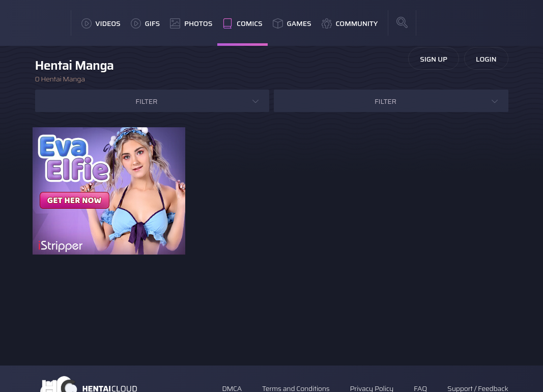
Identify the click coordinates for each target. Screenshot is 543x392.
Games (292, 23)
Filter (146, 101)
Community (350, 23)
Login (486, 59)
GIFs (146, 23)
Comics (242, 23)
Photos (191, 23)
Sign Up (434, 59)
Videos (101, 23)
